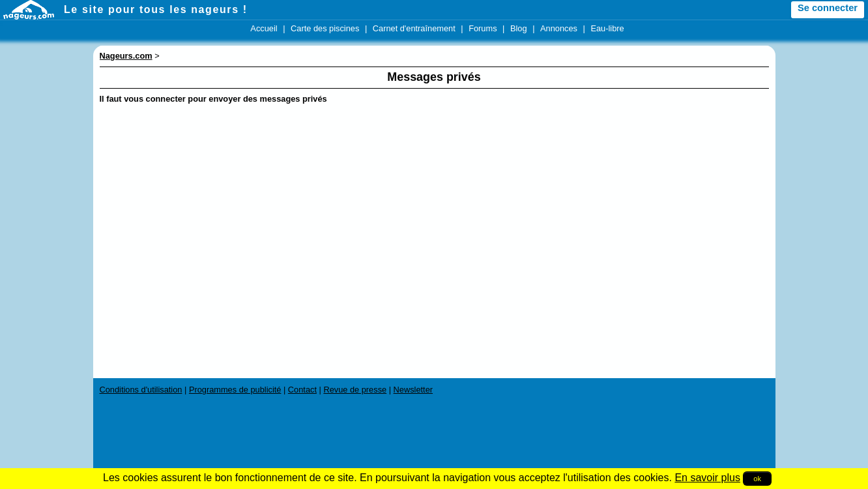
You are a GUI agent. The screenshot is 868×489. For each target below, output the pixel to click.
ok (757, 479)
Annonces (559, 28)
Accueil (264, 28)
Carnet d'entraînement (414, 28)
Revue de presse (355, 390)
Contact (302, 390)
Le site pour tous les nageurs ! (156, 9)
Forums (483, 28)
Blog (519, 28)
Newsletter (413, 390)
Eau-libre (607, 28)
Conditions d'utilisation (141, 390)
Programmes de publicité (235, 390)
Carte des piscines (325, 28)
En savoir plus (707, 478)
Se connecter (828, 8)
